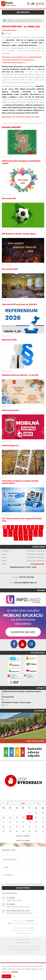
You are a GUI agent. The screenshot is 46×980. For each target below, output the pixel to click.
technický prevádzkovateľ (23, 940)
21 (15, 535)
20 (10, 535)
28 (21, 539)
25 (36, 535)
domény (25, 949)
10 (41, 527)
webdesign (19, 942)
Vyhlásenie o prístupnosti (18, 931)
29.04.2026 (8, 195)
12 (10, 531)
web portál (35, 947)
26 (41, 535)
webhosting (10, 949)
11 (5, 531)
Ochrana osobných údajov (23, 933)
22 (20, 535)
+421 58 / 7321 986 (26, 577)
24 (31, 535)
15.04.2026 (8, 371)
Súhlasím (6, 976)
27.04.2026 (8, 265)
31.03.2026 (8, 406)
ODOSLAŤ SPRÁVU (23, 888)
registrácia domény (33, 949)
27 (16, 539)
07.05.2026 (8, 157)
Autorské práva (31, 931)
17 (36, 531)
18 (41, 531)
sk (37, 4)
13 (15, 531)
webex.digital (27, 942)
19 (5, 535)
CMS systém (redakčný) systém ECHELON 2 (19, 947)
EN (43, 4)
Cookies (15, 972)
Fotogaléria (40, 711)
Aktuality (11, 21)
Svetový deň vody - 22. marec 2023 (29, 21)
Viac (14, 976)
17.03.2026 (8, 515)
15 (26, 531)
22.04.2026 (8, 336)
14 (20, 531)
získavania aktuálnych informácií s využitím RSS (23, 924)
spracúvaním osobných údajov (33, 884)
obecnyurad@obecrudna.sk (26, 583)
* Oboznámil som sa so (23, 884)
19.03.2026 (8, 477)
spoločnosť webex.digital (23, 952)
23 (26, 535)
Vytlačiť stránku (27, 928)
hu (40, 4)
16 (31, 531)
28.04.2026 (8, 230)
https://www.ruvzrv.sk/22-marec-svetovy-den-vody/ (20, 117)
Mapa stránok (17, 928)
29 (26, 539)
